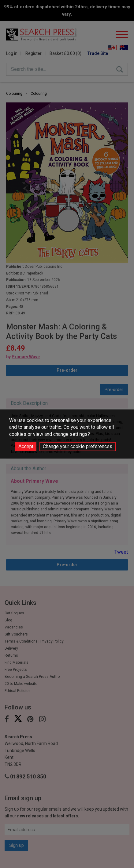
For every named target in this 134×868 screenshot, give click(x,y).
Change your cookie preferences (78, 446)
